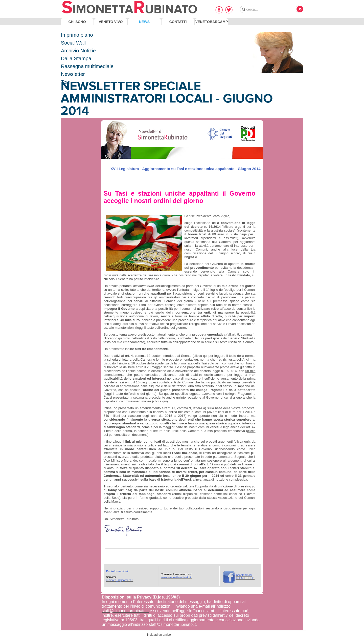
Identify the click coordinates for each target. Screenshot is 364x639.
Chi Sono (77, 22)
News (144, 22)
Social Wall (73, 43)
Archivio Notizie (78, 51)
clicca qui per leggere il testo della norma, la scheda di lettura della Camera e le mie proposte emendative (180, 358)
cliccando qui (113, 338)
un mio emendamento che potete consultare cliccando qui (180, 373)
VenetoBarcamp (212, 22)
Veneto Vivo (111, 22)
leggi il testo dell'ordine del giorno (161, 328)
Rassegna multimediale (87, 66)
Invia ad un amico (158, 635)
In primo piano (77, 35)
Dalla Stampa (76, 58)
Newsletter (73, 74)
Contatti (178, 22)
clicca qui (242, 441)
